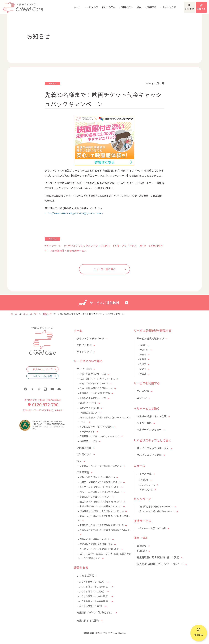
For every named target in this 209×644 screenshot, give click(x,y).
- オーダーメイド (86, 431)
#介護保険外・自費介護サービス (68, 251)
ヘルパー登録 (144, 423)
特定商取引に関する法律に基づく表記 (158, 557)
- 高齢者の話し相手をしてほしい (94, 539)
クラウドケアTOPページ (90, 338)
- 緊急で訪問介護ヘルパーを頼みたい (96, 477)
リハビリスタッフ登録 (149, 455)
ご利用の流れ (106, 6)
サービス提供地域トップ (150, 338)
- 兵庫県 (142, 374)
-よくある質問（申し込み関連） (94, 586)
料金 (119, 6)
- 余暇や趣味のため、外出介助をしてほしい (100, 506)
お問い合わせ (84, 345)
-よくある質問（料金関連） (92, 591)
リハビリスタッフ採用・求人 (153, 448)
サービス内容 (71, 6)
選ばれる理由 (88, 6)
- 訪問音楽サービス (88, 441)
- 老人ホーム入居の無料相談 (152, 528)
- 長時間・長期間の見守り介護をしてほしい (100, 482)
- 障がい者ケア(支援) (88, 408)
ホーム (57, 6)
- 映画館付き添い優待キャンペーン (155, 506)
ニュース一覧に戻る (105, 269)
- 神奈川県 (143, 349)
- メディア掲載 (145, 489)
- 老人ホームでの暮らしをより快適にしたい (100, 492)
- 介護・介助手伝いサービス (92, 374)
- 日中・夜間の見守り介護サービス (95, 388)
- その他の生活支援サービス (92, 398)
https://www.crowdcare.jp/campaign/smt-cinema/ (74, 213)
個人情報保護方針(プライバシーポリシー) (160, 564)
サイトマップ (84, 351)
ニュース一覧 (30, 314)
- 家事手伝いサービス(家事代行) (94, 393)
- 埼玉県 (142, 354)
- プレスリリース (146, 485)
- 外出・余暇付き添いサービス (93, 383)
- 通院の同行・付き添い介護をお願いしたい (100, 501)
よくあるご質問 (85, 575)
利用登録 (198, 6)
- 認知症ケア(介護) (87, 403)
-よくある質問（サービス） (92, 582)
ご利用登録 (143, 391)
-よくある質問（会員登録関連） (94, 601)
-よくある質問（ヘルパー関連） (94, 596)
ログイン (176, 6)
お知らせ (53, 83)
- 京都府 (142, 369)
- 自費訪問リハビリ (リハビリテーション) (99, 436)
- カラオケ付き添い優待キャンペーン (156, 511)
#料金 (143, 246)
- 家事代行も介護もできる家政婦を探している (101, 525)
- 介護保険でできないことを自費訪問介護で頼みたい (104, 530)
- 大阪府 (142, 364)
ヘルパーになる (148, 6)
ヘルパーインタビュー (149, 429)
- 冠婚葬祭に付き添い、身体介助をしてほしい (101, 511)
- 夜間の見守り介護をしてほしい (94, 497)
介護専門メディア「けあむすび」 (95, 612)
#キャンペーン (53, 246)
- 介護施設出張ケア (88, 413)
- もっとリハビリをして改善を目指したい (99, 549)
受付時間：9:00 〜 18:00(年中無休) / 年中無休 (43, 410)
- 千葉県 (142, 359)
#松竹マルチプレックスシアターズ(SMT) (87, 246)
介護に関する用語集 (88, 620)
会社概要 (142, 546)
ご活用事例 (131, 6)
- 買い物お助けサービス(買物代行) (95, 427)
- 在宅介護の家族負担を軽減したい (95, 544)
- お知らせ (143, 480)
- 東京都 (142, 345)
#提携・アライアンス (125, 246)
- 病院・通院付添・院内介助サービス (96, 379)
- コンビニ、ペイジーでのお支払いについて (100, 466)
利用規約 (142, 551)
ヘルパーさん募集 (42, 376)
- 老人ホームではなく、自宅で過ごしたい (99, 487)
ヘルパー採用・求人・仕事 (152, 416)
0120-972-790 (43, 405)
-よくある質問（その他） (91, 606)
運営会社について (43, 369)
